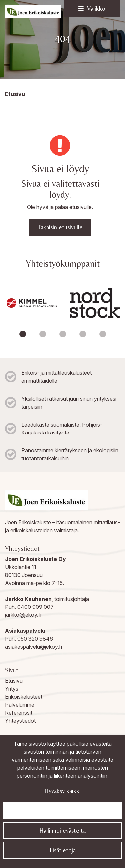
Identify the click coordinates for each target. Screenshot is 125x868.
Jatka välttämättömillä (63, 811)
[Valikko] (92, 9)
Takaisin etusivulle (60, 227)
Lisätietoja (63, 850)
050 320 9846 (35, 639)
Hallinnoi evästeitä (62, 831)
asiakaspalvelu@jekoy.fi (33, 647)
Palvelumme (20, 705)
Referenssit (19, 713)
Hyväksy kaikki (62, 791)
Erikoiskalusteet (24, 697)
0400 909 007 (35, 607)
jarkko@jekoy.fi (23, 615)
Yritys (12, 689)
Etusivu (14, 681)
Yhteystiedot (20, 721)
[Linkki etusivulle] (33, 11)
